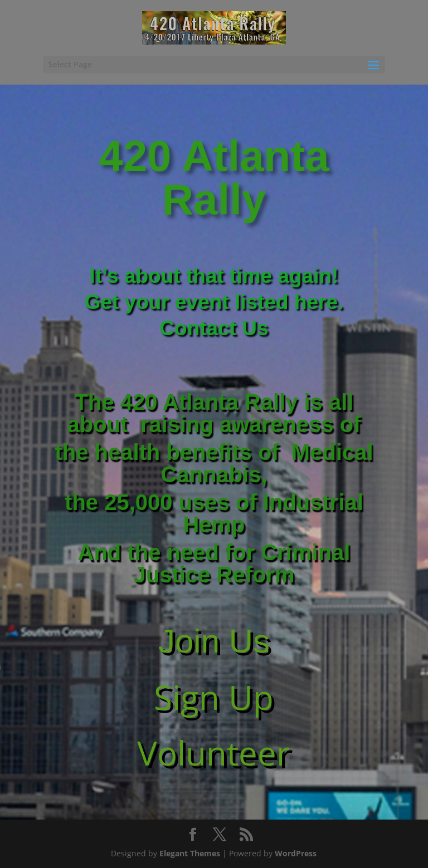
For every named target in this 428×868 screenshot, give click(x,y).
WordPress (296, 853)
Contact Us (214, 328)
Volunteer (214, 753)
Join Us (214, 641)
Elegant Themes (190, 853)
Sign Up (214, 697)
